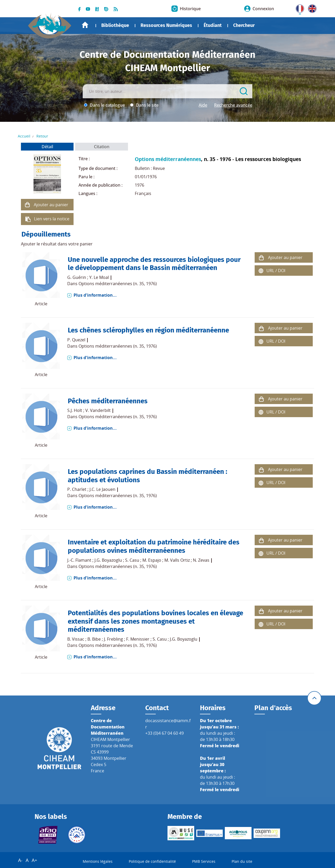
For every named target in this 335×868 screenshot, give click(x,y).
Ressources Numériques (166, 25)
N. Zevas (201, 560)
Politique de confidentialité (152, 862)
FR (298, 8)
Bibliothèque (115, 25)
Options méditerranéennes (168, 159)
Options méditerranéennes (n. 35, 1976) (118, 284)
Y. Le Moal (99, 277)
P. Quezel (76, 340)
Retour (42, 136)
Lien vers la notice (52, 219)
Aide (203, 105)
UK (311, 8)
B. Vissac (76, 639)
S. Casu (132, 560)
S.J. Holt (75, 410)
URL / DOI (276, 271)
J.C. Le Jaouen (102, 489)
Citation (102, 147)
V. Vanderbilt (98, 410)
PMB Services (204, 862)
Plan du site (242, 862)
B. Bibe (94, 639)
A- (20, 860)
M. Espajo (152, 560)
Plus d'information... (95, 295)
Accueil (85, 25)
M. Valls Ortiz (177, 560)
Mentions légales (98, 862)
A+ (34, 860)
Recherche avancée (233, 105)
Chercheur (244, 25)
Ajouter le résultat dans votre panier (57, 244)
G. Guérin (77, 277)
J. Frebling (113, 639)
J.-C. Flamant (79, 560)
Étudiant (213, 25)
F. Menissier (138, 639)
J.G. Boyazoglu (108, 560)
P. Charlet (77, 489)
